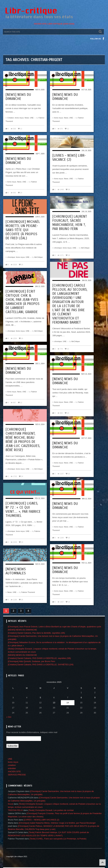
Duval (10, 804)
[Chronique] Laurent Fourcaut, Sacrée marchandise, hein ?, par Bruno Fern (70, 223)
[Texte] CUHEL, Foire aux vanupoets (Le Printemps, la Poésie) (58, 839)
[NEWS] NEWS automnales (16, 571)
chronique (58, 248)
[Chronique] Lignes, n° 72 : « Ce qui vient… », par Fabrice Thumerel (23, 510)
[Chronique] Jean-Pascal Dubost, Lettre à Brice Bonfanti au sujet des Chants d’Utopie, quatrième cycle (54, 627)
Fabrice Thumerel (28, 592)
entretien (12, 768)
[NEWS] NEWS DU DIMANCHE (18, 97)
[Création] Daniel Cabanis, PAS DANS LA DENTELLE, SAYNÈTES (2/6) (41, 665)
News (27, 118)
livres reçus (19, 118)
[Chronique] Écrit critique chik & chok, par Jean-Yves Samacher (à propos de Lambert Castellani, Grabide (22, 302)
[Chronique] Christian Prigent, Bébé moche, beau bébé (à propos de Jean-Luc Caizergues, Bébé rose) (23, 440)
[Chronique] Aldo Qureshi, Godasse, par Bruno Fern (31, 661)
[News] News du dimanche (65, 506)
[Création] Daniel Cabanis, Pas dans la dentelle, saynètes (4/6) (36, 633)
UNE (32, 118)
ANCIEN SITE (14, 772)
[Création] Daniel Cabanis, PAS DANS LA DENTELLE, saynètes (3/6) (39, 658)
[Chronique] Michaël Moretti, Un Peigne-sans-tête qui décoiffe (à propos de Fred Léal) (23, 230)
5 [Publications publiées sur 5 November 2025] (40, 698)
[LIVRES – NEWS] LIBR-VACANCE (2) (69, 158)
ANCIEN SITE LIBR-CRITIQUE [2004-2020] (54, 24)
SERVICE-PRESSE (17, 775)
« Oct (9, 717)
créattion (12, 765)
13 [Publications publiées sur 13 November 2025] (54, 703)
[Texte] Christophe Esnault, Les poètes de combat (51, 810)
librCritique (85, 248)
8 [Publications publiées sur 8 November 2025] (81, 698)
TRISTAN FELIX (15, 810)
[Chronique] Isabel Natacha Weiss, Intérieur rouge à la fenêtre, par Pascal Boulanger (57, 823)
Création (11, 118)
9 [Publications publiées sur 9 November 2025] (95, 698)
